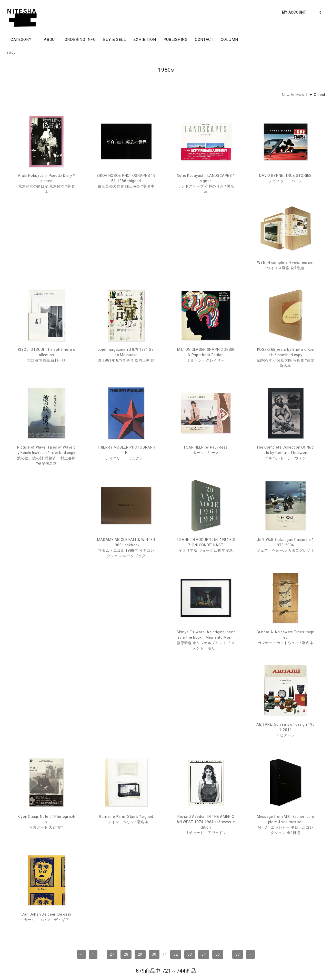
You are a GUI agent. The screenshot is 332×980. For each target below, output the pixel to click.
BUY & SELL (115, 40)
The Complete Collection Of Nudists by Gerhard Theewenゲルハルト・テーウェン (47, 469)
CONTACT (204, 40)
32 (176, 710)
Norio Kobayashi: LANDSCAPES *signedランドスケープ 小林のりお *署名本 (206, 184)
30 (154, 710)
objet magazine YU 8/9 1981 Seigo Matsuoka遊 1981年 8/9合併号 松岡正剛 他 (206, 279)
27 (112, 710)
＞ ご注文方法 (17, 946)
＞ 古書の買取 (40, 946)
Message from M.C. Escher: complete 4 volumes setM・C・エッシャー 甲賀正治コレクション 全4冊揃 (206, 667)
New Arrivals (293, 95)
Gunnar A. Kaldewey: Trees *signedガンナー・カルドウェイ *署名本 (126, 567)
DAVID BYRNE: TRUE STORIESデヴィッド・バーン (285, 178)
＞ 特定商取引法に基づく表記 (115, 946)
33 (190, 710)
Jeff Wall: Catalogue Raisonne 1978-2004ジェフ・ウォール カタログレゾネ (286, 469)
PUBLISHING (175, 40)
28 (126, 710)
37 (238, 710)
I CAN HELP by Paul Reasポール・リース (286, 368)
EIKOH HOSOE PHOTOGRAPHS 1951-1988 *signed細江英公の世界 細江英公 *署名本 (126, 181)
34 (204, 710)
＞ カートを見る (151, 946)
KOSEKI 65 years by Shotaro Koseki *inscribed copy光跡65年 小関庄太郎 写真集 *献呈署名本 (47, 374)
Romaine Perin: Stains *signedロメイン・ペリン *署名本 (47, 662)
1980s (11, 53)
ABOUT (51, 40)
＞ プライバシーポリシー (72, 946)
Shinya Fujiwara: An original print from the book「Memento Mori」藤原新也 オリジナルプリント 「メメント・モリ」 (46, 569)
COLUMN (229, 40)
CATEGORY (24, 39)
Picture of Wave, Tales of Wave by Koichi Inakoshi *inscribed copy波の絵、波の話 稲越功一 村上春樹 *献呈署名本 (126, 374)
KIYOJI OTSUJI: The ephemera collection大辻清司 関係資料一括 (126, 279)
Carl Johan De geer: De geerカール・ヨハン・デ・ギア (286, 662)
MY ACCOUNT (294, 12)
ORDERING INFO (80, 40)
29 (140, 710)
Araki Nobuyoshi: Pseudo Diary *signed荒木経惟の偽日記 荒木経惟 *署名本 (47, 184)
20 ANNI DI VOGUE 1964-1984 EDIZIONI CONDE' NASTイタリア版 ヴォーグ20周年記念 (206, 469)
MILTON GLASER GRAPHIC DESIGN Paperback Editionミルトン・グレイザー (286, 279)
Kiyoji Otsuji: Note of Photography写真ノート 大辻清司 (285, 567)
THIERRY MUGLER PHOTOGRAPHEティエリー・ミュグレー (206, 371)
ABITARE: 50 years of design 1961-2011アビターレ (206, 567)
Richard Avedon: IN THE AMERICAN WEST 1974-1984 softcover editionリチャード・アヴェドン (126, 667)
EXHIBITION (145, 40)
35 (218, 710)
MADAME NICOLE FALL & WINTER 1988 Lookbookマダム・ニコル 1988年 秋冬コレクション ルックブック (126, 472)
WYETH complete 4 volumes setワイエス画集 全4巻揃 (47, 276)
